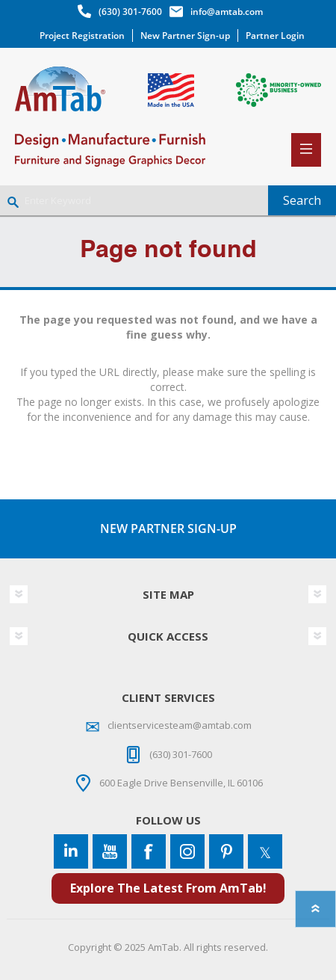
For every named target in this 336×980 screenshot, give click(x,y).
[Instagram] (187, 851)
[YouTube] (110, 851)
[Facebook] (149, 851)
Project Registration (82, 36)
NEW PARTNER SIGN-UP (168, 528)
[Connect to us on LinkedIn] (71, 851)
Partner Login (275, 36)
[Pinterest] (226, 851)
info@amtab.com (227, 12)
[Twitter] (265, 851)
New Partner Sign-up (185, 36)
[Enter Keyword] (134, 200)
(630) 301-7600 (130, 12)
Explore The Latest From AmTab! (168, 888)
